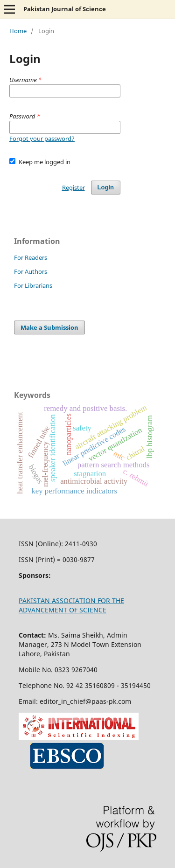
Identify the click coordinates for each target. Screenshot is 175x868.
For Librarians (33, 285)
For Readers (31, 257)
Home (18, 31)
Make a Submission (49, 327)
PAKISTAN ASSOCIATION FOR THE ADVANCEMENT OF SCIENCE (71, 605)
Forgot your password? (42, 139)
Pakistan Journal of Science (65, 9)
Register (73, 187)
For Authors (31, 271)
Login (106, 187)
